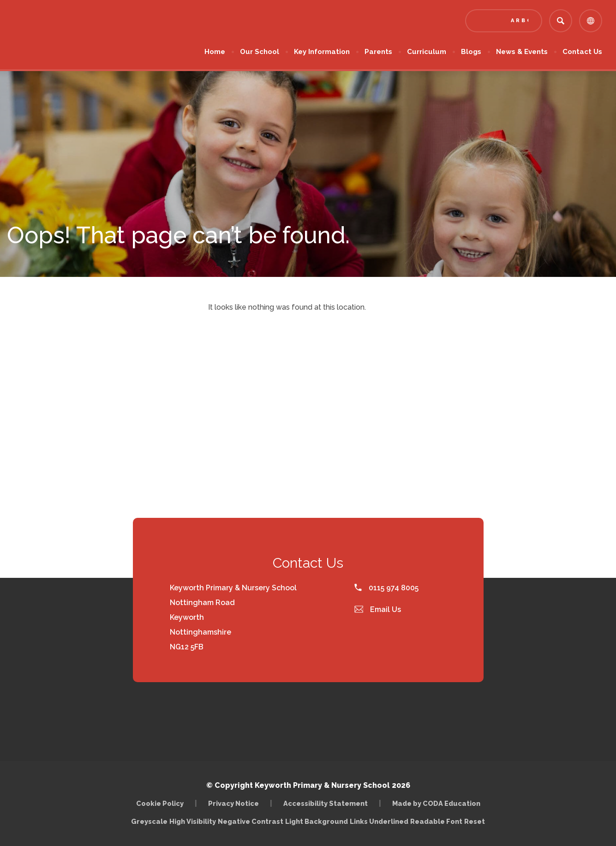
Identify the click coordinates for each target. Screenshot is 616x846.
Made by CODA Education (436, 803)
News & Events (522, 52)
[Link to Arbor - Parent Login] (504, 21)
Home (215, 52)
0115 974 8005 (386, 588)
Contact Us (582, 52)
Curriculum (427, 52)
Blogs (471, 52)
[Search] (561, 21)
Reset (475, 821)
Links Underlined (379, 821)
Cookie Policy (160, 803)
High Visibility (193, 821)
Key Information (322, 52)
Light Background (317, 821)
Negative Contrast (251, 821)
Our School (260, 52)
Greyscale (149, 821)
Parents (378, 52)
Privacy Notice (233, 803)
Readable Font (436, 821)
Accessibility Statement (326, 803)
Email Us (378, 609)
